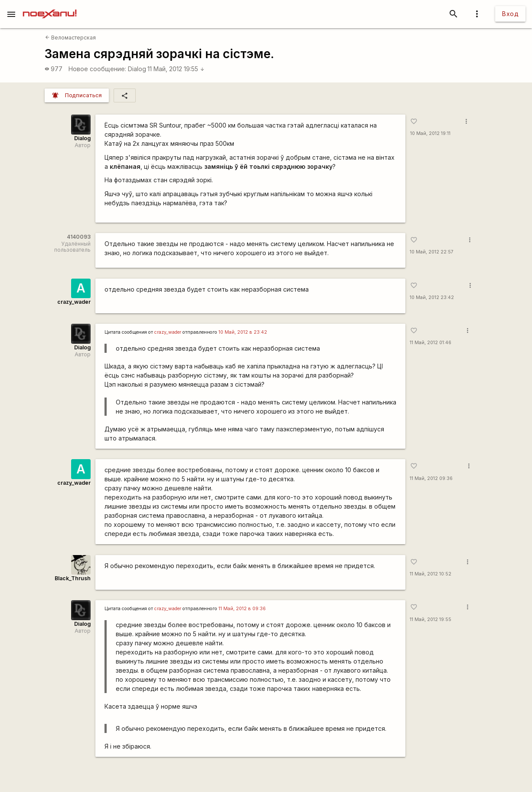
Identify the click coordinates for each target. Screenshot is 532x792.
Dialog (137, 69)
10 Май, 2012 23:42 (432, 297)
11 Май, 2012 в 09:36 (242, 609)
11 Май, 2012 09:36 (431, 478)
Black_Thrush (73, 578)
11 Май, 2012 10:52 (431, 574)
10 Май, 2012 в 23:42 (243, 332)
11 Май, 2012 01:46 (431, 343)
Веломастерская (70, 38)
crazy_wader (74, 302)
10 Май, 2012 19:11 (430, 133)
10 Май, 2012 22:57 (432, 252)
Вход (510, 14)
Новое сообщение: (97, 69)
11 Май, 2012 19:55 (176, 69)
